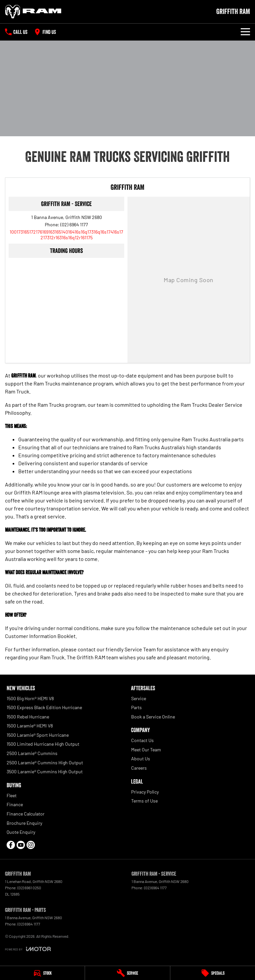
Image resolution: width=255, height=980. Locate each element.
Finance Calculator (26, 814)
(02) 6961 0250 (29, 888)
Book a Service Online (153, 717)
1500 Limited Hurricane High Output (43, 744)
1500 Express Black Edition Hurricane (44, 707)
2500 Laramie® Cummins (32, 753)
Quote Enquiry (21, 832)
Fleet (12, 795)
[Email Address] (66, 235)
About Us (141, 759)
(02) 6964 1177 (74, 224)
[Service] (127, 973)
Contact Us (142, 740)
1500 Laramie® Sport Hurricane (38, 735)
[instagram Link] (31, 845)
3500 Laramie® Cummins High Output (45, 771)
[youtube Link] (21, 845)
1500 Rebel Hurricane (28, 717)
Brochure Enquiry (24, 823)
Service (139, 698)
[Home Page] (33, 12)
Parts (136, 707)
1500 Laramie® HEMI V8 (30, 726)
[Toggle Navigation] (245, 32)
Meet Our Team (146, 750)
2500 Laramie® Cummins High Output (45, 762)
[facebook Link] (11, 845)
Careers (139, 768)
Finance (15, 804)
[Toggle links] (28, 949)
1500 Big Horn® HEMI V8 (30, 698)
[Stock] (42, 973)
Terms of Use (144, 801)
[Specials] (213, 973)
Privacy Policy (145, 792)
